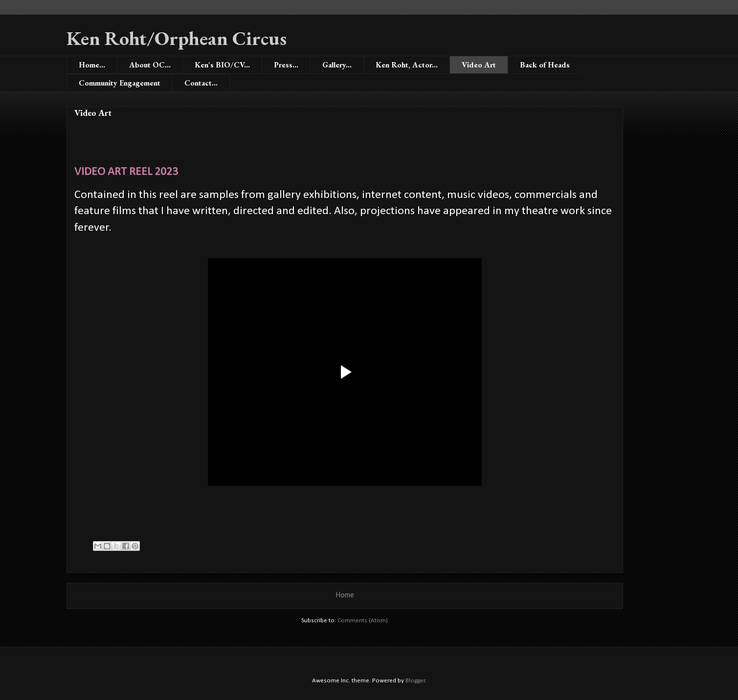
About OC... (150, 65)
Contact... (201, 83)
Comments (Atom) (363, 621)
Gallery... (337, 65)
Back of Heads (545, 65)
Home (345, 595)
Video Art (479, 65)
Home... (92, 65)
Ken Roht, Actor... (407, 65)
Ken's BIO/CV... (222, 65)
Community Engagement (120, 83)
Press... (286, 65)
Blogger (415, 681)
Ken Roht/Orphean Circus (177, 38)
